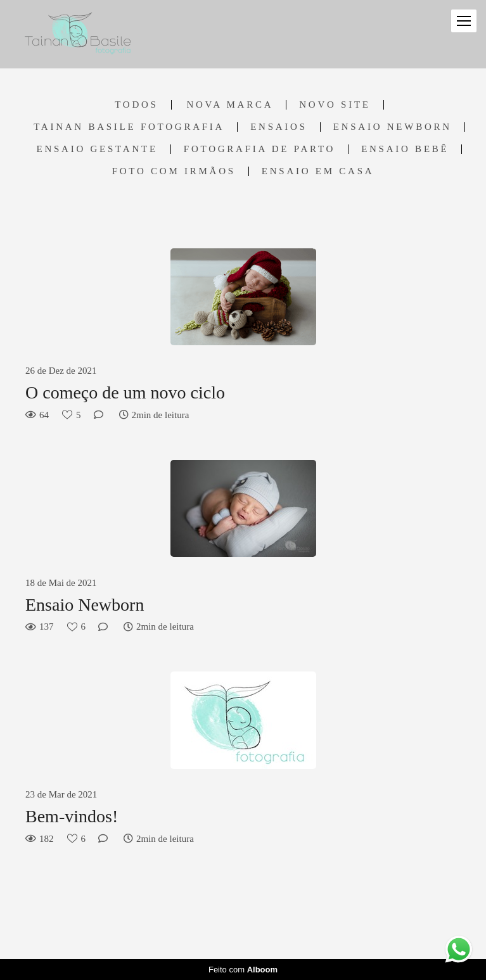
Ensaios (279, 127)
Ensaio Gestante (97, 149)
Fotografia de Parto (259, 149)
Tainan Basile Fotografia (129, 127)
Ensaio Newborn (393, 127)
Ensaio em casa (318, 171)
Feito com (243, 970)
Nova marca (230, 105)
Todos (136, 105)
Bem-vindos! (72, 816)
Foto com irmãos (174, 171)
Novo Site (335, 105)
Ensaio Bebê (405, 149)
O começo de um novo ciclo (125, 392)
